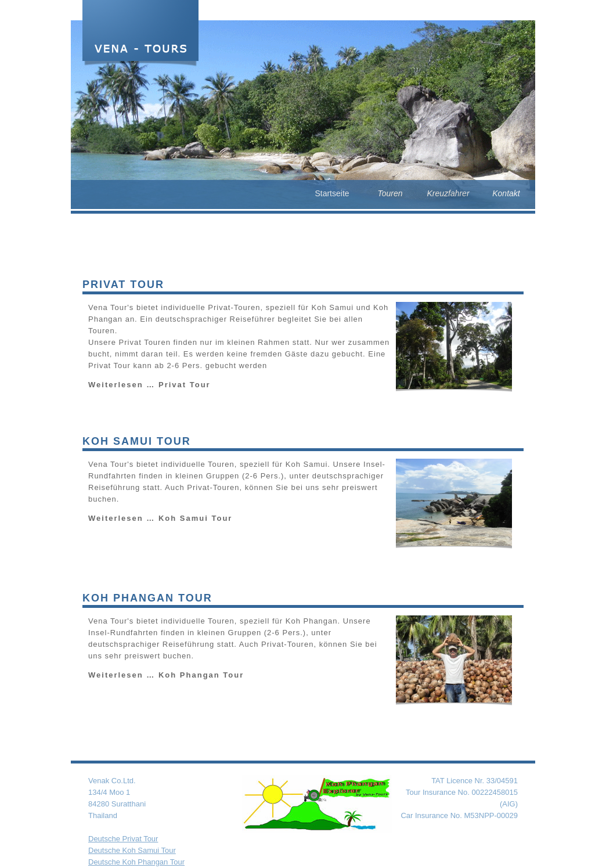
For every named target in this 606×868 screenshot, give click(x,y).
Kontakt (506, 193)
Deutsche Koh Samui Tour (132, 850)
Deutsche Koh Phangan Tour (136, 862)
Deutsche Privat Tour (123, 839)
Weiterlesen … (149, 385)
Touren (390, 193)
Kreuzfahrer (448, 193)
